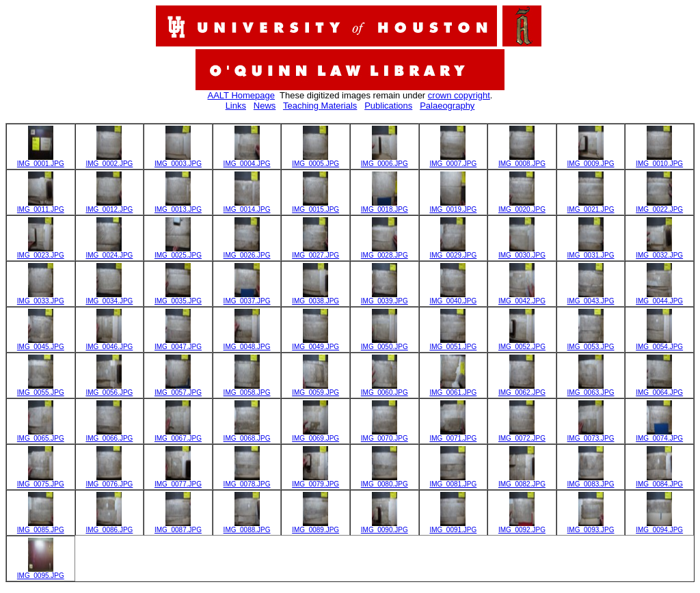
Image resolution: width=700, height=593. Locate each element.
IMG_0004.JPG (247, 161)
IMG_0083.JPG (591, 481)
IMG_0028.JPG (385, 252)
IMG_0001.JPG (41, 161)
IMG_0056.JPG (109, 389)
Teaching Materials (320, 106)
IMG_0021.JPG (591, 206)
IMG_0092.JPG (522, 527)
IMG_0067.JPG (178, 435)
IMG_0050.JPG (385, 344)
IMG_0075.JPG (41, 481)
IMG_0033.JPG (41, 298)
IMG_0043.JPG (591, 298)
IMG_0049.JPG (315, 344)
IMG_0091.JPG (453, 527)
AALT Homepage (242, 95)
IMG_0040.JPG (453, 298)
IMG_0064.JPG (659, 389)
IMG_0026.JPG (247, 252)
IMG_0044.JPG (659, 298)
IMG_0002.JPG (109, 161)
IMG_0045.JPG (41, 344)
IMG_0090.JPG (385, 527)
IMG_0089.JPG (315, 527)
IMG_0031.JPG (591, 252)
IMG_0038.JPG (315, 298)
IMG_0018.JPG (385, 206)
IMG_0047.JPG (178, 344)
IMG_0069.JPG (315, 435)
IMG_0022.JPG (659, 206)
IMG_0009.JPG (591, 161)
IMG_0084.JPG (659, 481)
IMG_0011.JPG (41, 206)
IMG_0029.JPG (453, 252)
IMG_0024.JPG (109, 252)
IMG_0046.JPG (109, 344)
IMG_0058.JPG (247, 389)
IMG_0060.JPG (385, 389)
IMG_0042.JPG (522, 298)
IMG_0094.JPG (659, 527)
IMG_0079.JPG (315, 481)
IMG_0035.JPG (178, 298)
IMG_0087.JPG (178, 527)
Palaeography (447, 106)
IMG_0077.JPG (178, 481)
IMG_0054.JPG (659, 344)
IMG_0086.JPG (109, 527)
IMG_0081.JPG (453, 481)
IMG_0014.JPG (247, 206)
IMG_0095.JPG (41, 573)
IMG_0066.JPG (109, 435)
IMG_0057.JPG (178, 389)
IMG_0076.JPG (109, 481)
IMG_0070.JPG (385, 435)
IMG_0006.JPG (385, 161)
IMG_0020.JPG (522, 206)
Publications (388, 106)
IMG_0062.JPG (522, 389)
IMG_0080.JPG (385, 481)
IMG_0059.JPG (315, 389)
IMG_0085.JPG (41, 527)
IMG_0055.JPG (41, 389)
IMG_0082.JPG (522, 481)
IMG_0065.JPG (41, 435)
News (265, 106)
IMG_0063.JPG (591, 389)
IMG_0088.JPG (247, 527)
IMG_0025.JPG (178, 252)
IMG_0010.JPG (659, 161)
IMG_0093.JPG (591, 527)
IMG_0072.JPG (522, 435)
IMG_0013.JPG (178, 206)
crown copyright (459, 95)
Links (236, 106)
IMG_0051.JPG (453, 344)
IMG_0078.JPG (247, 481)
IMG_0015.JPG (315, 206)
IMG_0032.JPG (659, 252)
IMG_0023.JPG (41, 252)
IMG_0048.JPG (247, 344)
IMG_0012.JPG (109, 206)
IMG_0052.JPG (522, 344)
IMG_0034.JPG (109, 298)
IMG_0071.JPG (453, 435)
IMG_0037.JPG (247, 298)
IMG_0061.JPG (453, 389)
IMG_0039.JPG (385, 298)
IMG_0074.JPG (659, 435)
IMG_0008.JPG (522, 161)
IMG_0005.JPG (315, 161)
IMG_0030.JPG (522, 252)
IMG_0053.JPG (591, 344)
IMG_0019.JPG (453, 206)
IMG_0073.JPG (591, 435)
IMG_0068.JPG (247, 435)
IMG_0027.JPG (315, 252)
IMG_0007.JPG (453, 161)
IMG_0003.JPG (178, 161)
